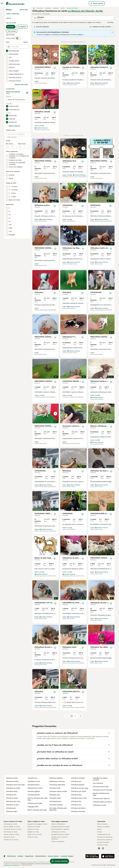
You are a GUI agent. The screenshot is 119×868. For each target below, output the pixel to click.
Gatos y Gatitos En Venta (36, 821)
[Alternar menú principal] (2, 3)
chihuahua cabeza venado (58, 791)
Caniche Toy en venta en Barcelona (60, 838)
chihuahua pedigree (56, 778)
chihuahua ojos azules (79, 791)
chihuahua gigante (34, 791)
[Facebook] (99, 848)
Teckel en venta (9, 837)
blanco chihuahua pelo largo (37, 810)
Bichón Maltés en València (60, 829)
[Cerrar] (112, 32)
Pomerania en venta (10, 832)
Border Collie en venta (11, 834)
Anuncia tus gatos (103, 842)
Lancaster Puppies (67, 856)
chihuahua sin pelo (12, 805)
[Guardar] (55, 68)
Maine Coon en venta (35, 834)
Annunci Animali (53, 856)
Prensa (99, 832)
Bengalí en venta (33, 832)
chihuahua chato (55, 788)
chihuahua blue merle (35, 788)
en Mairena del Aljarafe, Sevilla (85, 11)
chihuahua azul (76, 781)
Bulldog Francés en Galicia (60, 834)
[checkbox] (7, 51)
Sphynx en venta (33, 829)
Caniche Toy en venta (11, 840)
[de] (13, 147)
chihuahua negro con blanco (102, 802)
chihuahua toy (32, 778)
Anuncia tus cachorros (105, 840)
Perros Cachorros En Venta (13, 821)
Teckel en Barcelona (58, 824)
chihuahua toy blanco (78, 808)
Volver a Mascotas (13, 14)
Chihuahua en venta (10, 824)
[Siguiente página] (81, 716)
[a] (25, 147)
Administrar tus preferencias (12, 865)
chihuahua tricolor (34, 781)
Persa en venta (33, 837)
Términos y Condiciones (28, 864)
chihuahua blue (76, 795)
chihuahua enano (12, 791)
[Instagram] (103, 848)
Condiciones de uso (104, 834)
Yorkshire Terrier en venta (12, 829)
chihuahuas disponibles (57, 785)
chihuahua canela (12, 798)
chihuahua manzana (56, 805)
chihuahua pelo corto (13, 801)
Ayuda (99, 829)
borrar (26, 42)
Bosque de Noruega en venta (37, 824)
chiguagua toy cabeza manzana (100, 779)
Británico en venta (34, 827)
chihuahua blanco (34, 785)
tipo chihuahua (98, 783)
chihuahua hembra (12, 781)
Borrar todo (24, 10)
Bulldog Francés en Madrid (60, 827)
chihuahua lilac (76, 801)
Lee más (110, 22)
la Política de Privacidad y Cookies (44, 864)
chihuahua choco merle (79, 798)
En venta (11, 27)
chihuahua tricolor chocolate (102, 790)
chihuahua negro (12, 811)
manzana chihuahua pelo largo (101, 794)
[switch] (18, 38)
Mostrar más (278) (21, 85)
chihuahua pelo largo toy (101, 798)
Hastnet (20, 856)
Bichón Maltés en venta (12, 827)
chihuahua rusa (55, 795)
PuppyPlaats (29, 856)
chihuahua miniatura (78, 778)
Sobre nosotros (102, 824)
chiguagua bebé (33, 807)
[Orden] (101, 27)
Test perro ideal (102, 845)
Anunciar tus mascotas (105, 837)
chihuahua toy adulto (13, 788)
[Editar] (27, 93)
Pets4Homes (11, 856)
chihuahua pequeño (78, 785)
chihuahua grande (34, 795)
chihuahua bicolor (55, 801)
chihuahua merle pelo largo (15, 785)
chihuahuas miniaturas (57, 781)
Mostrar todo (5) (14, 126)
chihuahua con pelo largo (80, 788)
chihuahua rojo (76, 805)
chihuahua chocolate (78, 811)
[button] (46, 55)
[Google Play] (92, 856)
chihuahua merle (55, 798)
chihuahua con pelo (99, 805)
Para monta (12, 31)
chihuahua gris (11, 808)
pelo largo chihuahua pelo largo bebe (58, 809)
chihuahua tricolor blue (101, 787)
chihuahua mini (11, 795)
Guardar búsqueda (41, 27)
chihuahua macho (12, 778)
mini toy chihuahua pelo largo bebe (38, 799)
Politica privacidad (103, 827)
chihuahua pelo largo (35, 803)
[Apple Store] (108, 856)
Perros (9, 18)
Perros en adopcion (58, 841)
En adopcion (22, 27)
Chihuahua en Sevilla (58, 832)
